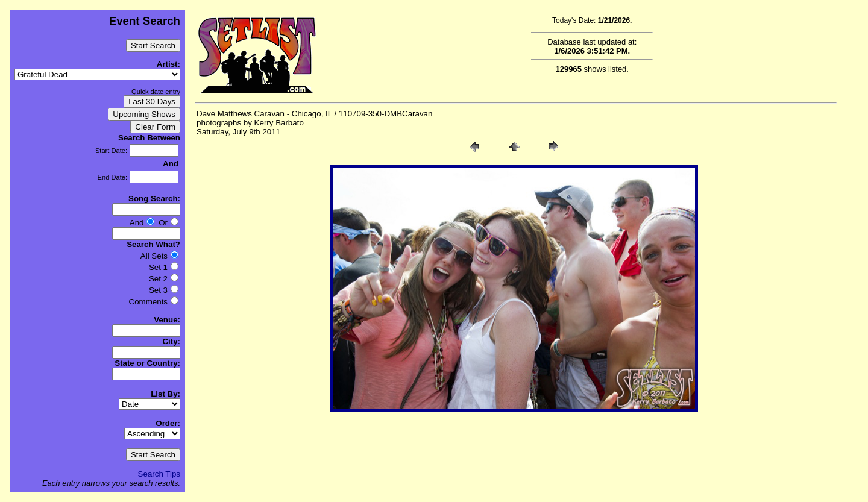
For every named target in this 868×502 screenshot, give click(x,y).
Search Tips (159, 474)
